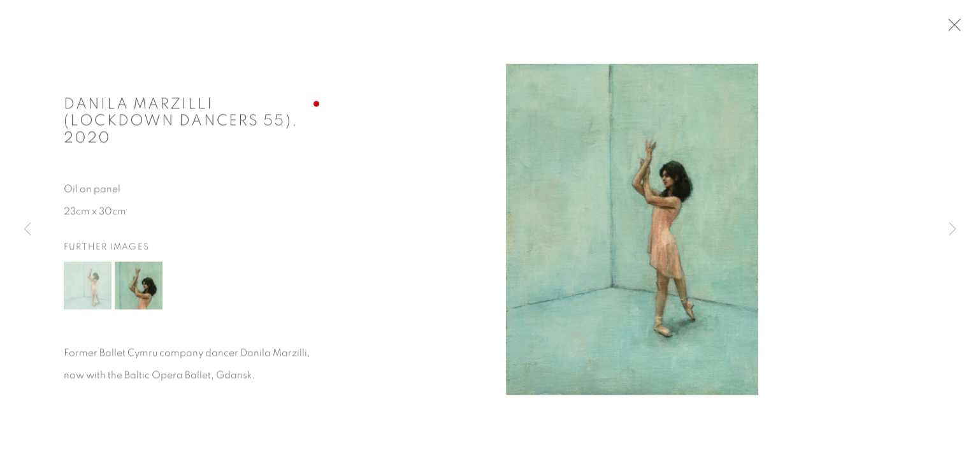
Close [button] (951, 29)
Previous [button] (27, 229)
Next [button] (953, 229)
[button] (88, 287)
